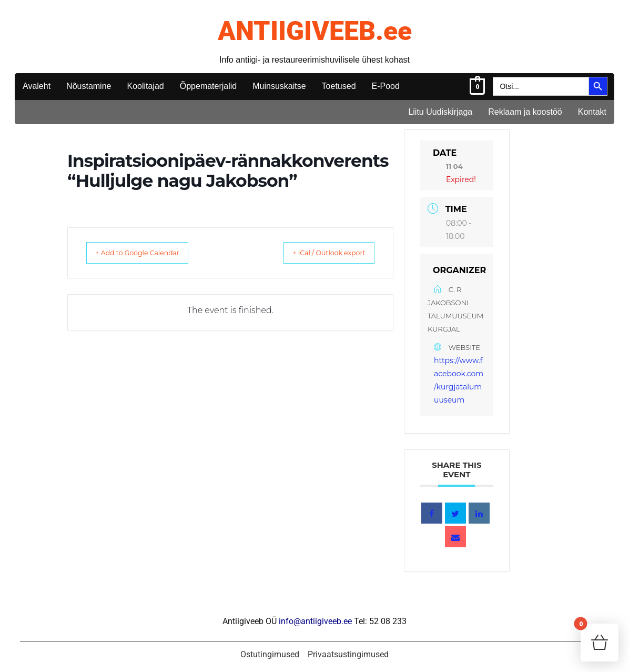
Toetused (339, 86)
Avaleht (37, 86)
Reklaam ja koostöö (525, 112)
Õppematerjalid (209, 86)
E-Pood (386, 86)
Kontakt (592, 112)
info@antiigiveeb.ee (315, 621)
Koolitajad (145, 86)
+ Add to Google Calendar (148, 253)
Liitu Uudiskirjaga (440, 112)
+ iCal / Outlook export (318, 253)
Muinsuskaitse (279, 86)
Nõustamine (89, 86)
